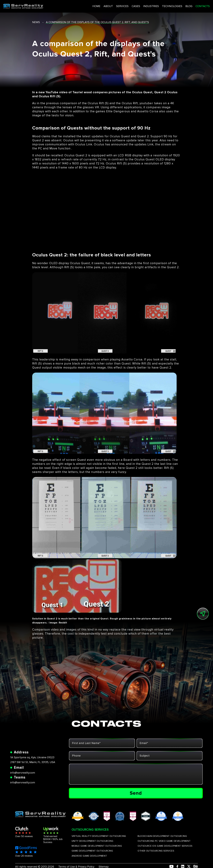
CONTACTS (191, 6)
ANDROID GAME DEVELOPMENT (89, 856)
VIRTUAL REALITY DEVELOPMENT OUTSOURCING (99, 836)
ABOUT (94, 6)
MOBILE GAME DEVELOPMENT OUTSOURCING (97, 846)
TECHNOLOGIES (160, 6)
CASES (123, 6)
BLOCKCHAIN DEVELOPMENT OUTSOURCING (162, 836)
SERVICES (109, 6)
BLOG (177, 6)
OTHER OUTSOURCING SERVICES (156, 851)
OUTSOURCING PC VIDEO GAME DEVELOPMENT (164, 841)
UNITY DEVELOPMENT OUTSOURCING (92, 841)
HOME (82, 6)
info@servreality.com (23, 773)
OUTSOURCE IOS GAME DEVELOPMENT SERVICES (165, 846)
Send (136, 793)
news (36, 22)
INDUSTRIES (138, 6)
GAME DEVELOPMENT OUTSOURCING (92, 851)
